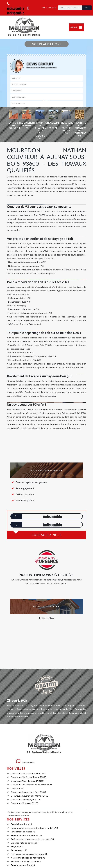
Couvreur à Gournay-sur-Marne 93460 (29, 796)
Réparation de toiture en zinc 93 (26, 835)
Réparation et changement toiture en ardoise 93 (34, 828)
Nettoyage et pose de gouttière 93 (28, 858)
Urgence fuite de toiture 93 (24, 843)
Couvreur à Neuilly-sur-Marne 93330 (28, 777)
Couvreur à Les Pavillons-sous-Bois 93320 (31, 785)
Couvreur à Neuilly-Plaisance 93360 (28, 773)
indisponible (16, 6)
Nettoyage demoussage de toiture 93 (29, 854)
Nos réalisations (47, 44)
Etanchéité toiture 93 (21, 824)
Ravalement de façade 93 (23, 832)
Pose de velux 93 (19, 850)
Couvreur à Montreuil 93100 (25, 803)
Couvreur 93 (17, 788)
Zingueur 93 (17, 846)
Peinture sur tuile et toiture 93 (26, 861)
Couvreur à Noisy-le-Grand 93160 (27, 781)
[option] (14, 119)
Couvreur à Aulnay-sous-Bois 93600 (28, 792)
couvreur (31, 812)
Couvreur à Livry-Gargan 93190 (26, 799)
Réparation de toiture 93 (23, 865)
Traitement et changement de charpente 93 (32, 839)
